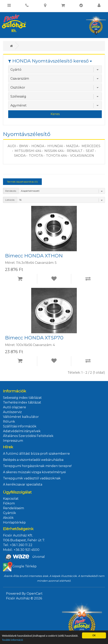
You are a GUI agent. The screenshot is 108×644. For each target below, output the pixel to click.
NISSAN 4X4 (54, 151)
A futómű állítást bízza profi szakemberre (36, 454)
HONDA (38, 146)
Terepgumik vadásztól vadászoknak (32, 478)
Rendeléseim (13, 508)
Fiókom (9, 503)
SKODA (20, 156)
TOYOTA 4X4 (56, 156)
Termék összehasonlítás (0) (22, 182)
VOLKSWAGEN (82, 156)
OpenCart (35, 594)
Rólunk (9, 422)
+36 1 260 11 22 (21, 545)
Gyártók (9, 513)
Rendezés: (11, 191)
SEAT (90, 151)
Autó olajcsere (14, 407)
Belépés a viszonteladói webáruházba (33, 460)
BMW (24, 146)
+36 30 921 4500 (27, 550)
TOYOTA (36, 156)
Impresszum (13, 441)
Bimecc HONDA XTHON (34, 256)
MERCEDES (91, 146)
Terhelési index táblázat (22, 402)
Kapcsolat (11, 499)
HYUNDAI (55, 146)
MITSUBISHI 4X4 (28, 151)
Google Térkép (20, 567)
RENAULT (75, 151)
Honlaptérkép (14, 522)
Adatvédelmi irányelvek (22, 431)
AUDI (12, 146)
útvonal (24, 557)
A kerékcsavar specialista (23, 484)
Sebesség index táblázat (22, 398)
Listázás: (10, 200)
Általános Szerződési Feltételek (28, 436)
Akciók (8, 518)
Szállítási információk (20, 426)
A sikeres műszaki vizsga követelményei (34, 472)
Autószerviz (12, 412)
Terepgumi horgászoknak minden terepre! (37, 466)
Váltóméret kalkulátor (21, 417)
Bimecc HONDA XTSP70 (34, 338)
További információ (12, 640)
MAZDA (72, 146)
